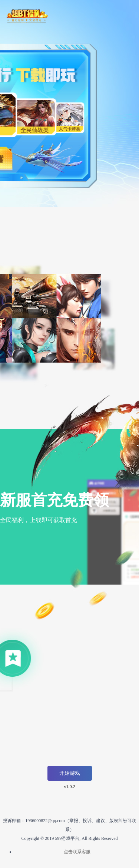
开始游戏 (70, 773)
